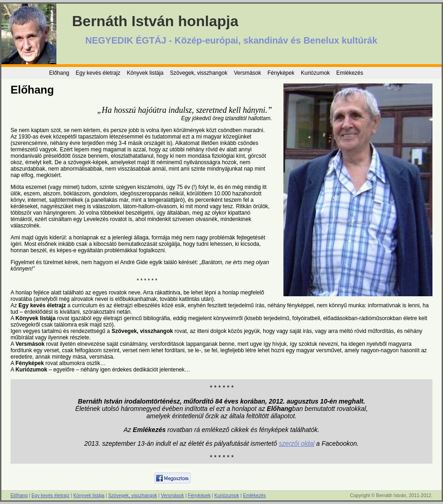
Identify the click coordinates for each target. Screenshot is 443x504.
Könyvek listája (145, 73)
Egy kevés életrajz (98, 73)
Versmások (247, 73)
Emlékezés (350, 73)
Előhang (59, 73)
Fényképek (281, 73)
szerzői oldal (297, 443)
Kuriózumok (315, 73)
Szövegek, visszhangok (198, 73)
